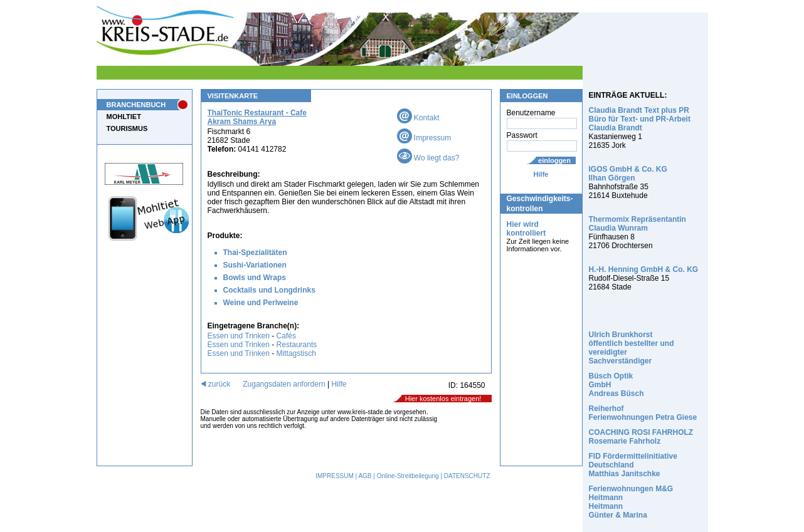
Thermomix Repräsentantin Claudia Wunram (637, 224)
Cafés (286, 336)
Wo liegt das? (428, 158)
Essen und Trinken (239, 336)
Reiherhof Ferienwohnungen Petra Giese (643, 413)
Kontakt (418, 118)
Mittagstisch (296, 353)
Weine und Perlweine (261, 303)
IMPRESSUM (335, 476)
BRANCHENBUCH (136, 105)
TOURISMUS (127, 128)
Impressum (424, 138)
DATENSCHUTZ (467, 476)
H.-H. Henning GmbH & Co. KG (644, 269)
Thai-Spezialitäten (255, 253)
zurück (216, 384)
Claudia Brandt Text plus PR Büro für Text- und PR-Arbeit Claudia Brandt (640, 119)
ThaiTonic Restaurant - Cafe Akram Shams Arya (257, 117)
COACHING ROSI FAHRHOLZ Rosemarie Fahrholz (641, 437)
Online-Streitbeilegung (408, 476)
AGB (365, 476)
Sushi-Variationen (255, 265)
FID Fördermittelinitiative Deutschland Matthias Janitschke (633, 465)
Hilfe (541, 174)
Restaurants (297, 345)
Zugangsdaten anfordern (284, 384)
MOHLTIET (124, 117)
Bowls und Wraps (255, 278)
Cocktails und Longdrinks (269, 290)
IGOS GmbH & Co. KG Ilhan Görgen (628, 174)
